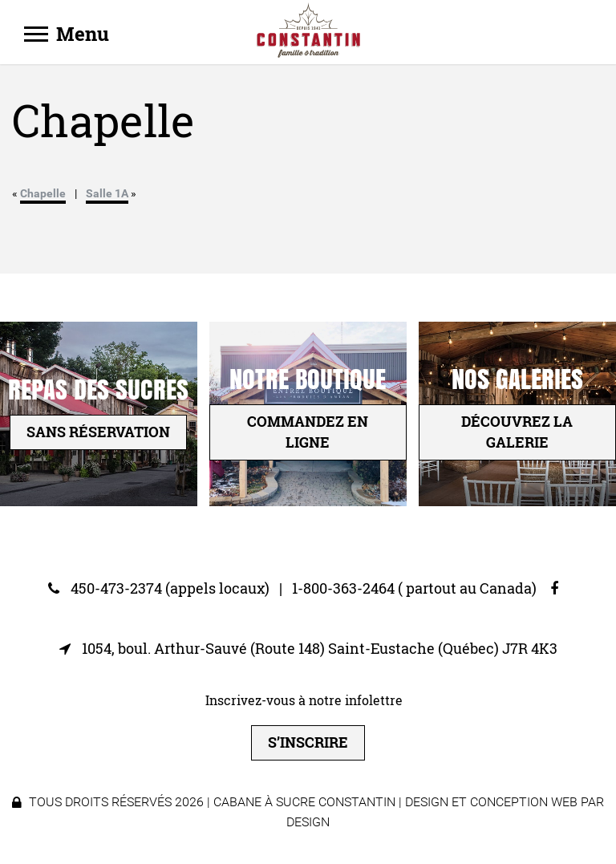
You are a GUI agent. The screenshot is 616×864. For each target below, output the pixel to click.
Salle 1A (107, 193)
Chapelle (43, 193)
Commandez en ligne (308, 432)
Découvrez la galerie (517, 432)
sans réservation (98, 432)
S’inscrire (308, 742)
